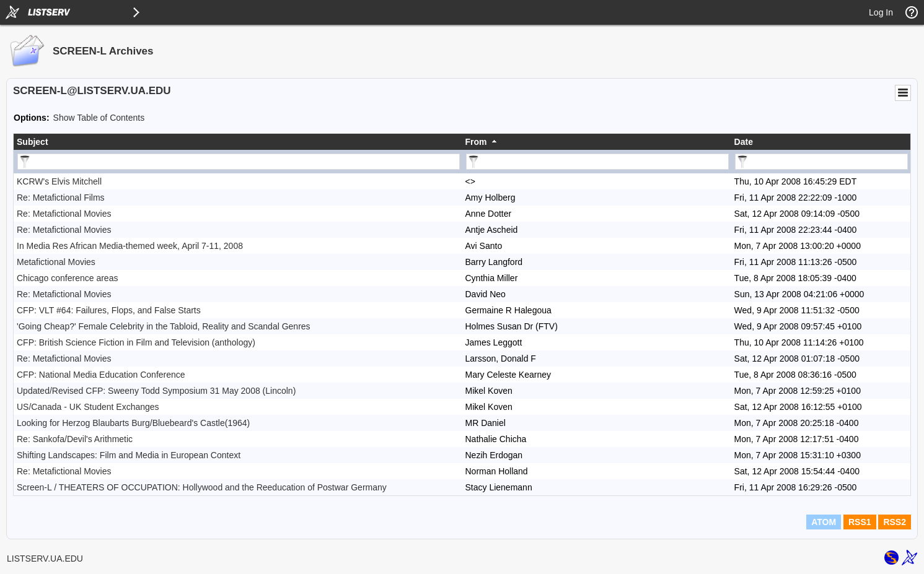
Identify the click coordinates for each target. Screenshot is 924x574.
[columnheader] (238, 142)
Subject (33, 142)
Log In (881, 12)
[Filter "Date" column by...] (821, 162)
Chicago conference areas (67, 278)
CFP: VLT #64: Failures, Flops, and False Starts (109, 310)
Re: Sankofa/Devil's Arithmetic (75, 439)
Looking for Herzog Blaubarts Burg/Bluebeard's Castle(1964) (133, 423)
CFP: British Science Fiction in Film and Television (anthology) (136, 342)
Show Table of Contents (99, 118)
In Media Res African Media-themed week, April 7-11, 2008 (130, 246)
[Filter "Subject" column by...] (239, 162)
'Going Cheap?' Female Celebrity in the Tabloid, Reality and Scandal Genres (164, 326)
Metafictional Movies (56, 262)
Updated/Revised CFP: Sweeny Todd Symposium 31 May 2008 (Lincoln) (156, 391)
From (476, 142)
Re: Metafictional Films (61, 198)
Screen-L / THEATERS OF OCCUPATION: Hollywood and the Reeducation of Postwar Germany (202, 487)
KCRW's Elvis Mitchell (59, 181)
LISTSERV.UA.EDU (45, 559)
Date (744, 142)
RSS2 (895, 522)
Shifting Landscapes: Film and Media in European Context (129, 455)
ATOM (824, 522)
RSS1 (860, 522)
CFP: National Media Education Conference (101, 375)
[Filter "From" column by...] (597, 162)
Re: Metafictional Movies (64, 214)
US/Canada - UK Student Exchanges (88, 407)
